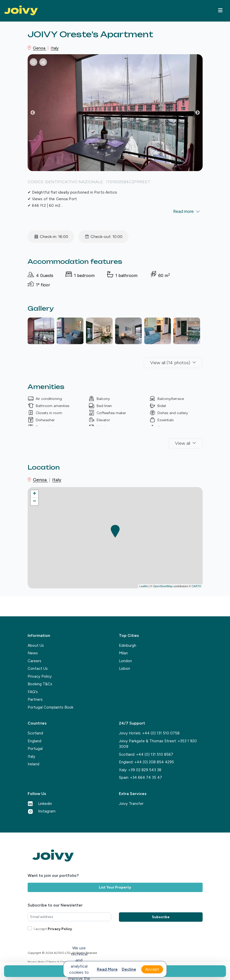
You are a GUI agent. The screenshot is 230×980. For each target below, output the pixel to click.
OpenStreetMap (163, 586)
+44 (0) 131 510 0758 (161, 733)
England (34, 741)
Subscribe (161, 917)
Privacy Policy (40, 676)
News (33, 653)
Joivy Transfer (131, 804)
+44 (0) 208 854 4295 (154, 762)
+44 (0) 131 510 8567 (155, 754)
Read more (107, 969)
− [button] (34, 502)
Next (201, 114)
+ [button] (34, 494)
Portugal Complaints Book (50, 707)
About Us (36, 645)
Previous (37, 114)
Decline (129, 969)
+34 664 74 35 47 (146, 778)
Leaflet (144, 586)
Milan (123, 653)
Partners (35, 699)
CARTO (196, 586)
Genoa (40, 48)
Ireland (33, 764)
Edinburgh (128, 645)
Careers (34, 661)
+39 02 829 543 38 (145, 770)
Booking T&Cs (40, 684)
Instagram (42, 811)
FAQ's (33, 692)
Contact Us (38, 669)
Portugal (35, 749)
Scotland (35, 733)
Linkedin (40, 804)
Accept (152, 969)
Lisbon (125, 669)
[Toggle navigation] (220, 10)
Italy (55, 48)
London (125, 661)
